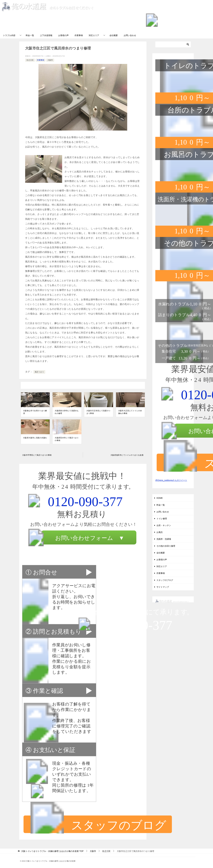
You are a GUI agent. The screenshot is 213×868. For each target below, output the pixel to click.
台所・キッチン (164, 525)
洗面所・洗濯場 (164, 539)
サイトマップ (163, 587)
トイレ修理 (162, 519)
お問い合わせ (130, 35)
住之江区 (30, 60)
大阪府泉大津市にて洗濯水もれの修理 (67, 412)
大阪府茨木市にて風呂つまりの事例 (67, 439)
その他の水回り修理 (166, 546)
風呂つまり (39, 372)
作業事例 (79, 35)
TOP (52, 851)
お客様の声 (63, 35)
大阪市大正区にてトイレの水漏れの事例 (130, 412)
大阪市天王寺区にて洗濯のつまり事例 (98, 412)
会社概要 (114, 35)
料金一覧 (30, 35)
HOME (160, 498)
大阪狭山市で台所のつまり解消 (35, 412)
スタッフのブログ (165, 580)
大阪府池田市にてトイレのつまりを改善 (127, 455)
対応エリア (94, 35)
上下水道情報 (46, 35)
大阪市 (50, 60)
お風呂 (160, 532)
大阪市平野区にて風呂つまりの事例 (37, 455)
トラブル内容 (9, 35)
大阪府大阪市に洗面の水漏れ (35, 438)
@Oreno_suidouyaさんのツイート (171, 480)
